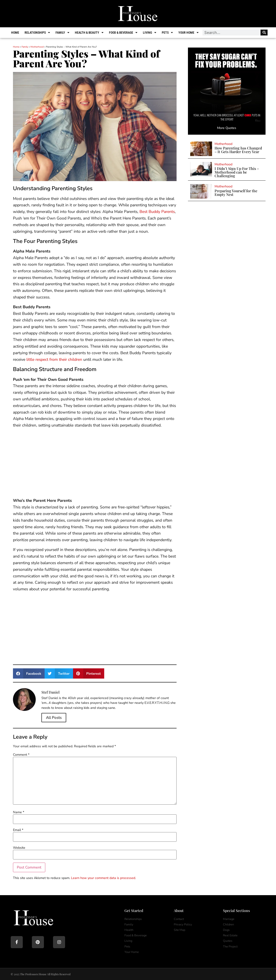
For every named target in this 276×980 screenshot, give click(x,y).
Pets (168, 33)
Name (19, 812)
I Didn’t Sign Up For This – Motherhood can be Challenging (237, 172)
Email (18, 830)
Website (19, 848)
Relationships (38, 33)
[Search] (264, 33)
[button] (29, 673)
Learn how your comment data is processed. (103, 878)
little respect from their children (54, 359)
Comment (21, 755)
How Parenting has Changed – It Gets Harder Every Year (238, 150)
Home (16, 33)
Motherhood (37, 47)
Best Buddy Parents (157, 212)
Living (150, 33)
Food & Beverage (124, 33)
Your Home (189, 33)
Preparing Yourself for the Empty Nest (236, 193)
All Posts (54, 718)
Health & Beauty (90, 33)
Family (63, 33)
